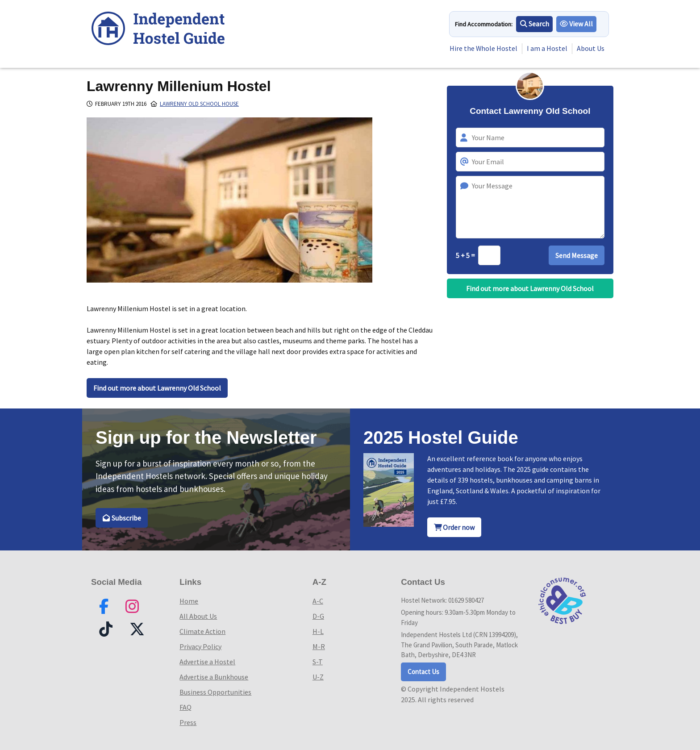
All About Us (198, 616)
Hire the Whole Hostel (483, 49)
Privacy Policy (200, 646)
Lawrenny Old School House (199, 104)
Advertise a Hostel (207, 662)
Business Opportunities (215, 692)
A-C (318, 601)
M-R (319, 646)
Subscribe (122, 518)
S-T (318, 662)
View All (577, 24)
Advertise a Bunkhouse (214, 677)
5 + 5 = (466, 255)
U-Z (318, 677)
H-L (318, 631)
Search (535, 24)
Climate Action (202, 631)
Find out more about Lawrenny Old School (157, 388)
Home (189, 601)
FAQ (185, 707)
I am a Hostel (547, 49)
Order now (454, 527)
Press (188, 722)
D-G (318, 616)
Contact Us (423, 672)
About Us (591, 49)
